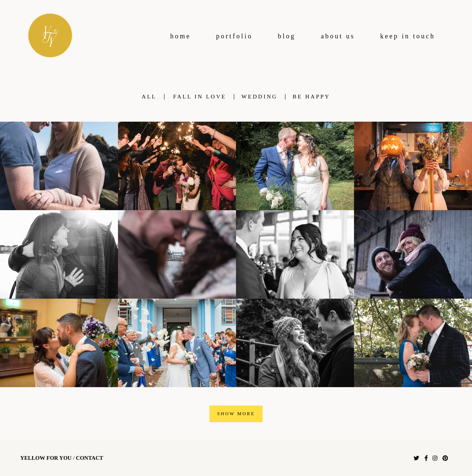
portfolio (234, 36)
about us (338, 36)
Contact (90, 458)
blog (287, 36)
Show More (236, 414)
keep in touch (408, 36)
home (181, 36)
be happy (312, 97)
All (149, 97)
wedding (260, 97)
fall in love (200, 97)
